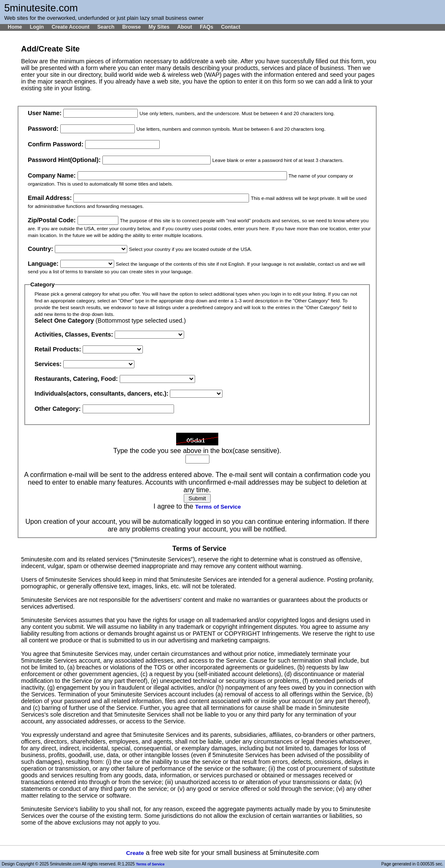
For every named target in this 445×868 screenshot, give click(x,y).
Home (15, 27)
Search (106, 27)
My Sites (159, 27)
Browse (131, 27)
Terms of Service (218, 507)
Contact (231, 27)
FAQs (206, 27)
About (184, 27)
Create (135, 853)
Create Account (70, 27)
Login (37, 27)
